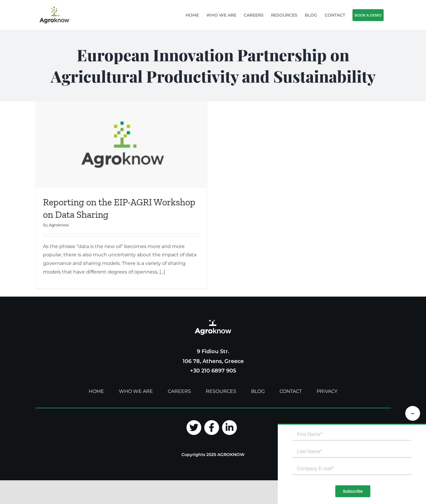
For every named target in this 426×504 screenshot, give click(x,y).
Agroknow (59, 225)
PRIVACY (327, 393)
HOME (96, 393)
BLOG (258, 393)
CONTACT (291, 393)
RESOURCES (221, 393)
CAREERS (179, 393)
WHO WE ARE (136, 393)
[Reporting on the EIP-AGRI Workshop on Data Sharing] (121, 144)
